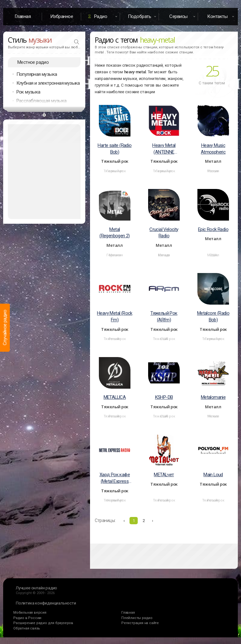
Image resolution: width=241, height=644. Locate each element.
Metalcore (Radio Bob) (213, 316)
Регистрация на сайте (140, 623)
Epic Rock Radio (213, 229)
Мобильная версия (30, 613)
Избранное (62, 16)
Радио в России (27, 618)
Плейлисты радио (137, 618)
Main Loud (213, 475)
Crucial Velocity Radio (164, 233)
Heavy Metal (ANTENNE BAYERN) (164, 149)
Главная (23, 16)
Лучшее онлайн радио (36, 588)
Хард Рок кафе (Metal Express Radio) (115, 478)
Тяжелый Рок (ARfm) (164, 316)
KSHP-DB (164, 397)
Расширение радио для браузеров (43, 623)
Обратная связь (27, 628)
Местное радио (33, 62)
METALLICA (115, 397)
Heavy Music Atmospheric (213, 149)
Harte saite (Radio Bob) (114, 149)
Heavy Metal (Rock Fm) (115, 316)
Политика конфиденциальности (46, 603)
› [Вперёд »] (153, 521)
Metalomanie (213, 397)
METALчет (164, 475)
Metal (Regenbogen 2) (115, 233)
